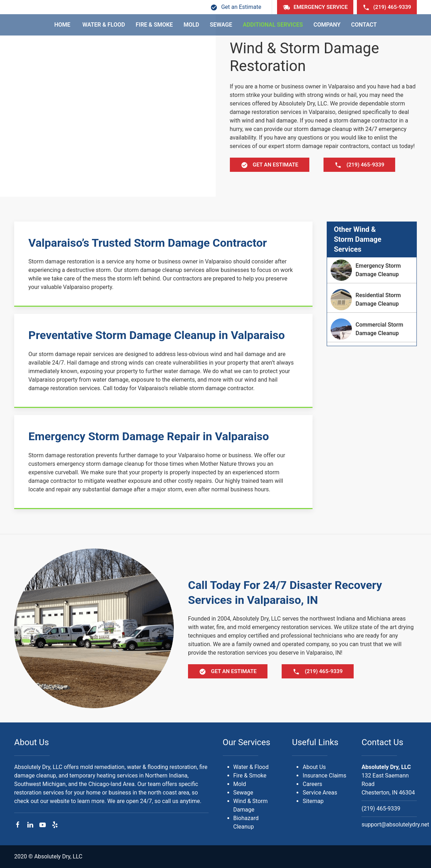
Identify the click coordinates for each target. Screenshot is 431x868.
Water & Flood (104, 25)
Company (327, 25)
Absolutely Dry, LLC (386, 767)
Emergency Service (315, 7)
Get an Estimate (236, 7)
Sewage (221, 25)
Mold (191, 25)
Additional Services (273, 25)
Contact (364, 25)
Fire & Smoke (154, 25)
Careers (312, 784)
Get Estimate (270, 165)
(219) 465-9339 (387, 7)
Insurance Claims (324, 776)
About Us (32, 742)
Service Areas (320, 793)
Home (63, 25)
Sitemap (313, 801)
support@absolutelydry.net (395, 825)
